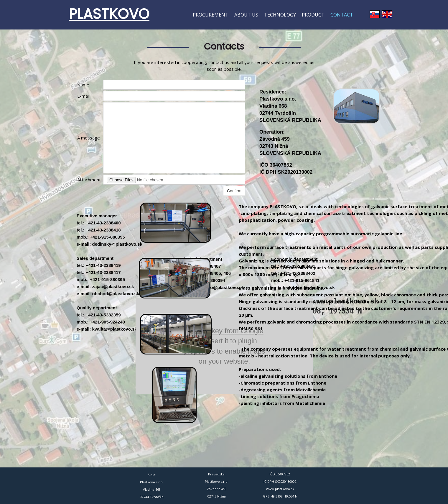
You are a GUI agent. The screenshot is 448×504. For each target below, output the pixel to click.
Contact (342, 15)
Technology (280, 15)
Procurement (211, 15)
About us (246, 15)
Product (313, 15)
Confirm (234, 191)
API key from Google (231, 331)
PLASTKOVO (109, 14)
